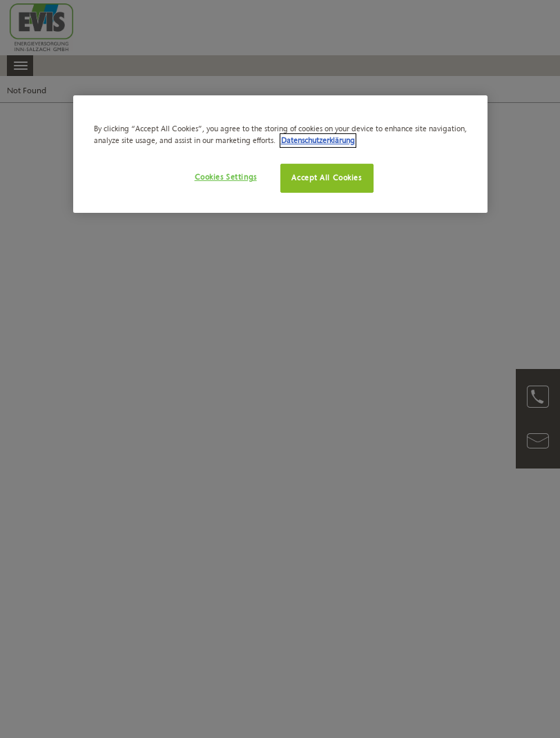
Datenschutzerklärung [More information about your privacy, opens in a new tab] (318, 140)
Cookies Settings (226, 177)
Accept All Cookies (326, 178)
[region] (280, 154)
